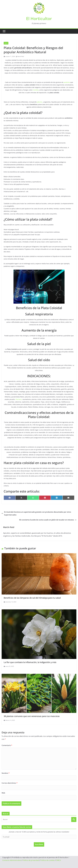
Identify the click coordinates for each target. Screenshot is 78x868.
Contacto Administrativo (12, 860)
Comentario (7, 745)
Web (3, 793)
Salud (6, 43)
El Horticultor (39, 18)
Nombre (6, 773)
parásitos (67, 82)
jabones (40, 102)
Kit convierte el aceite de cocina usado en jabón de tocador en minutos (48, 520)
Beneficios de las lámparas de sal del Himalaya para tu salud (32, 598)
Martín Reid (21, 56)
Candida (36, 90)
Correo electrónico (10, 783)
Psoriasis (19, 399)
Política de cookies (48, 860)
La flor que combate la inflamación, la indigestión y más (30, 662)
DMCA (58, 860)
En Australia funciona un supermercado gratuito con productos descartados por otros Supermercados (36, 513)
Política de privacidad (31, 860)
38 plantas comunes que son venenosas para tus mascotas (32, 716)
